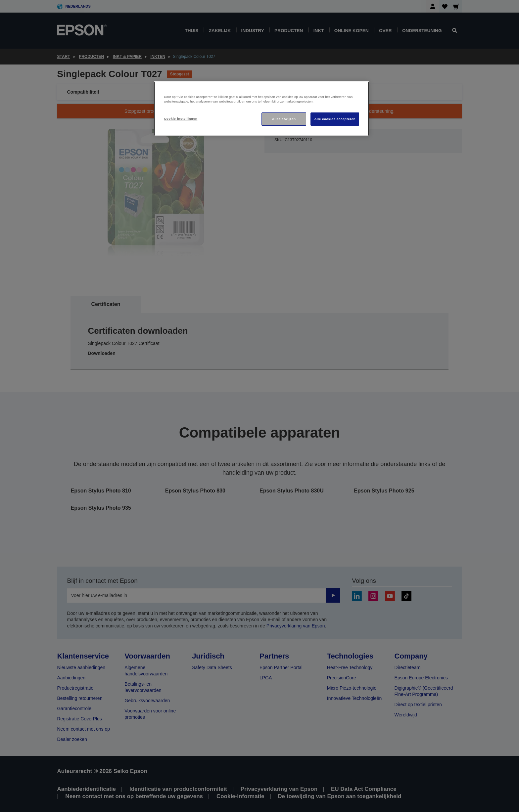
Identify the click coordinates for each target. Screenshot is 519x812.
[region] (261, 109)
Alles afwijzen (284, 119)
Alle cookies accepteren (335, 119)
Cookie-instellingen (181, 119)
